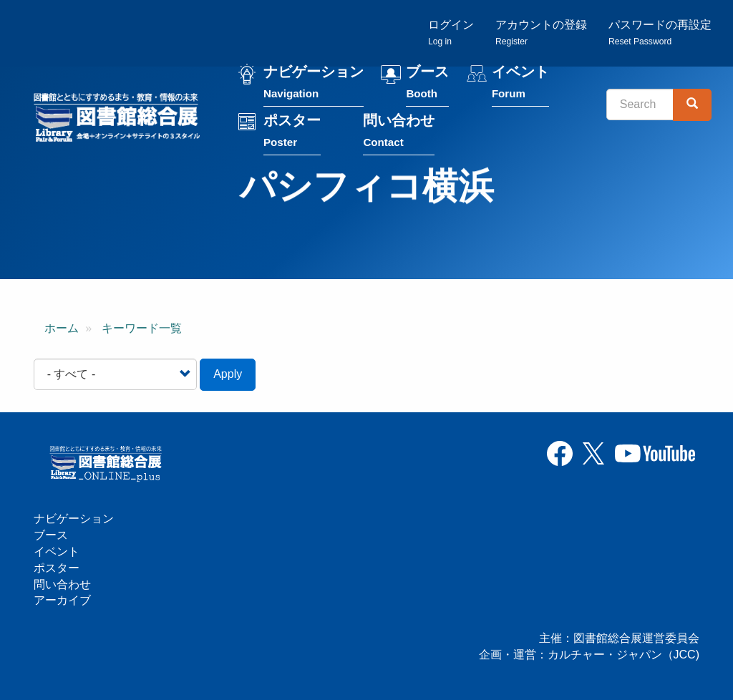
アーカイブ (62, 600)
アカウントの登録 (541, 33)
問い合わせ (399, 133)
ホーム (62, 328)
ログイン (451, 33)
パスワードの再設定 (660, 33)
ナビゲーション (314, 85)
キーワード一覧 (142, 328)
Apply (228, 374)
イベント (520, 85)
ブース (427, 85)
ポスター (292, 133)
